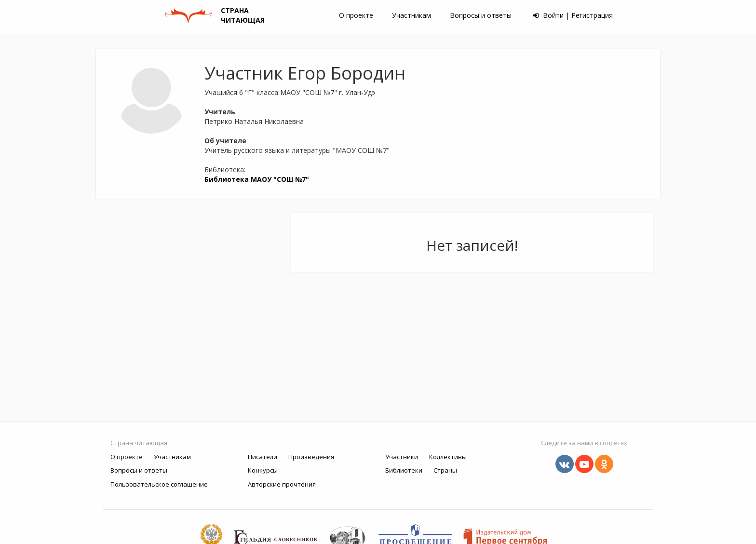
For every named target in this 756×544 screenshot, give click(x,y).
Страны (445, 470)
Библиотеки (404, 470)
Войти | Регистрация (573, 15)
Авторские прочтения (282, 484)
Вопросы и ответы (481, 15)
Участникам (412, 15)
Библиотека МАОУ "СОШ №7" (257, 179)
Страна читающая (139, 443)
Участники (402, 457)
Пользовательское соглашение (159, 484)
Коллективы (448, 457)
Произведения (311, 457)
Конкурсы (263, 470)
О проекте (356, 15)
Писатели (263, 457)
